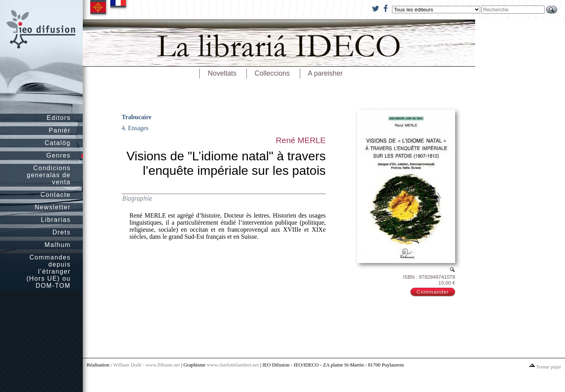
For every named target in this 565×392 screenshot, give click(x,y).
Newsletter (53, 207)
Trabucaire (137, 117)
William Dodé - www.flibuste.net (146, 365)
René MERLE (301, 140)
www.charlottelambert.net (233, 365)
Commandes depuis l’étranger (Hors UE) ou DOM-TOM (48, 271)
